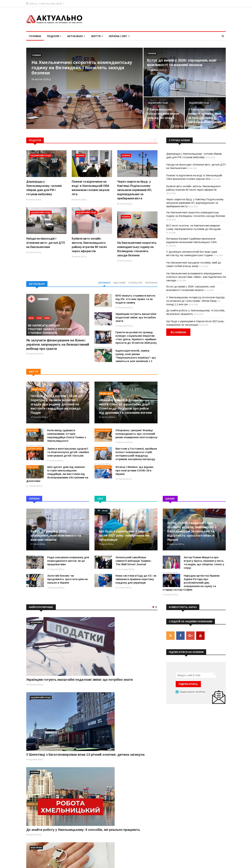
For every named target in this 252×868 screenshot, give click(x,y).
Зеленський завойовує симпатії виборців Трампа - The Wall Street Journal (134, 561)
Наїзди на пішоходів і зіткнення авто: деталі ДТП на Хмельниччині (45, 243)
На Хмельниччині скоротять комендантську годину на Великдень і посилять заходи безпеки (82, 68)
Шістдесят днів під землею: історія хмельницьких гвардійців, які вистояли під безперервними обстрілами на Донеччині (57, 474)
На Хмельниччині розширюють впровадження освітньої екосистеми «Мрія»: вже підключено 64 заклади (196, 277)
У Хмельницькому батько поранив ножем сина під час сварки (163, 114)
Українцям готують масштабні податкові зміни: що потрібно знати (136, 317)
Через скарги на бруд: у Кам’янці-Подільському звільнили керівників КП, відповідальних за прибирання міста (134, 190)
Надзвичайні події (158, 103)
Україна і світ (119, 36)
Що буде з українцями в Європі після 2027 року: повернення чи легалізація (124, 536)
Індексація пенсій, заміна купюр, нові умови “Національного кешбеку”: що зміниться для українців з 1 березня (125, 358)
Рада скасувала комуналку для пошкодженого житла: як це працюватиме (68, 561)
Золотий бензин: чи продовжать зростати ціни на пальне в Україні (67, 579)
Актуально (76, 36)
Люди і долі (38, 389)
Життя (97, 36)
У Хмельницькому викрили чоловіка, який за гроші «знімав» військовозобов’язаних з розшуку (205, 118)
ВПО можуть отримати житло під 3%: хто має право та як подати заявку (135, 299)
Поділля (54, 36)
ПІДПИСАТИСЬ (188, 683)
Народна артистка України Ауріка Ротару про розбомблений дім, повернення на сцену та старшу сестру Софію (191, 583)
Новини (37, 55)
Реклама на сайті (203, 863)
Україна (152, 53)
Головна (35, 36)
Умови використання (179, 863)
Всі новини (178, 332)
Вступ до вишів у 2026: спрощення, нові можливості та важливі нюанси (56, 536)
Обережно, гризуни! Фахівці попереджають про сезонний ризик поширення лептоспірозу (136, 434)
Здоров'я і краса (34, 449)
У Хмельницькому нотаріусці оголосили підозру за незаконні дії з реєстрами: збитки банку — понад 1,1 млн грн (196, 301)
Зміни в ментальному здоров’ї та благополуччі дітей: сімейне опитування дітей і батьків (68, 452)
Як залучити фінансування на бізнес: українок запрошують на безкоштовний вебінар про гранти (58, 345)
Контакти (220, 863)
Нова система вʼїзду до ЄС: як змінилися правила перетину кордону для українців (136, 579)
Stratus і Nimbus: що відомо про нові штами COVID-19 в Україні (134, 470)
